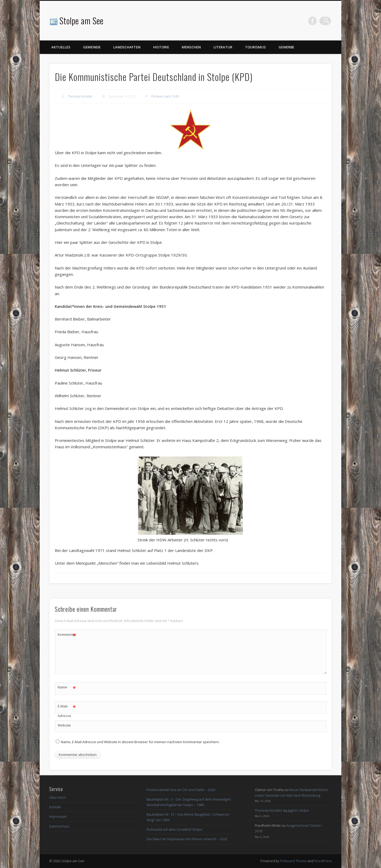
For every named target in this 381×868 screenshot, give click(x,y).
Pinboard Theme (293, 861)
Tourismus (255, 47)
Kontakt (55, 807)
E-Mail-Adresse (67, 710)
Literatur (223, 47)
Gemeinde (92, 47)
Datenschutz (59, 826)
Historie (161, 47)
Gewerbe (286, 47)
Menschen (191, 47)
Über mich (57, 797)
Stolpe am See (81, 20)
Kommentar (67, 635)
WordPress (323, 861)
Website (64, 725)
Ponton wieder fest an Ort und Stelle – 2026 (181, 790)
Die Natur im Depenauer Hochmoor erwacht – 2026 (187, 839)
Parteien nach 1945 (165, 96)
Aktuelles (61, 47)
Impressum (58, 816)
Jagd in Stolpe (298, 810)
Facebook (316, 21)
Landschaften (127, 47)
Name (67, 687)
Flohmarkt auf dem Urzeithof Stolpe (174, 829)
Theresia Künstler (80, 96)
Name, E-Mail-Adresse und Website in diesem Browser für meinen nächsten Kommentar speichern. (140, 742)
